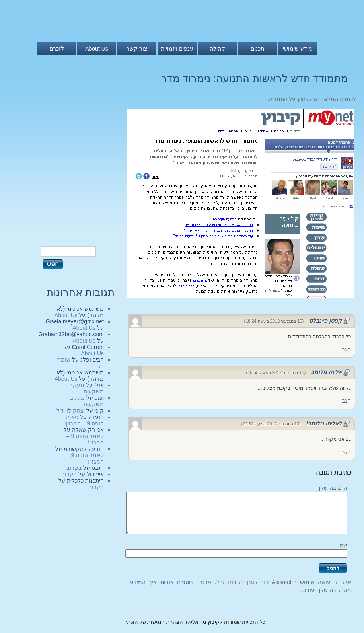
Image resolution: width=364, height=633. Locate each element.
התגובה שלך (332, 488)
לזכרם (57, 49)
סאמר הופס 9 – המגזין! (84, 420)
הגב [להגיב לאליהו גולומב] (346, 401)
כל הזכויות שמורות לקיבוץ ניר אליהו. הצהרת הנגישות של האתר (195, 622)
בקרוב (74, 468)
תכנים (257, 49)
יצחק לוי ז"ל (71, 411)
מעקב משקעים (87, 388)
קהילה (217, 49)
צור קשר (137, 49)
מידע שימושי (298, 49)
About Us (97, 49)
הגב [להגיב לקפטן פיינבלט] (346, 349)
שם (344, 545)
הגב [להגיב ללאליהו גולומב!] (346, 452)
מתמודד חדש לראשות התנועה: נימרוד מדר (255, 78)
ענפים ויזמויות (177, 49)
